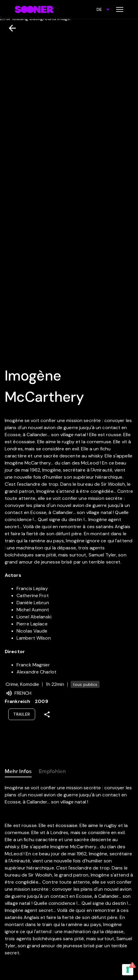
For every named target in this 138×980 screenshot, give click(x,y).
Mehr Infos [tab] (18, 770)
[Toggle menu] (120, 9)
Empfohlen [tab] (52, 770)
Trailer (22, 714)
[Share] (47, 714)
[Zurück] (10, 28)
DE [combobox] (99, 9)
